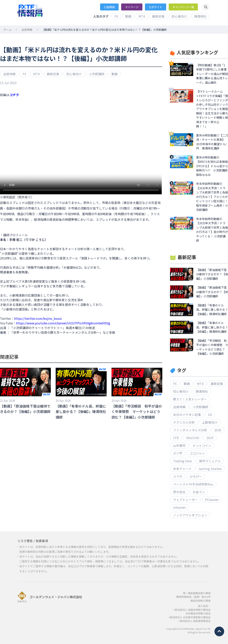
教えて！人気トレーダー (190, 399)
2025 (210, 438)
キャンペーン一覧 (183, 7)
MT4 (142, 16)
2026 (218, 430)
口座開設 (109, 7)
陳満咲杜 (200, 16)
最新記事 (158, 16)
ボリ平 (178, 453)
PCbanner (212, 500)
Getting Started (210, 469)
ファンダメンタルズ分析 (190, 430)
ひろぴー (196, 476)
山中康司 (179, 445)
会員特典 (27, 30)
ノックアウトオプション (190, 515)
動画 (128, 16)
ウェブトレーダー (185, 500)
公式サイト (156, 7)
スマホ (178, 476)
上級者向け (210, 422)
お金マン (199, 492)
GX (210, 415)
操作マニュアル (210, 461)
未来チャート (182, 469)
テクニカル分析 (184, 422)
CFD (176, 438)
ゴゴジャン (197, 453)
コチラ (14, 95)
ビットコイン (202, 445)
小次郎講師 (97, 74)
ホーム (8, 30)
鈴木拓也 (179, 492)
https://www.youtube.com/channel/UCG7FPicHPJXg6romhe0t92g (63, 323)
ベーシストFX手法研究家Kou (193, 484)
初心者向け (179, 16)
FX (116, 16)
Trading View (182, 461)
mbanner (180, 507)
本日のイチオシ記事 (187, 415)
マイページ (132, 7)
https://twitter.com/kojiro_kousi (38, 318)
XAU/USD (193, 438)
